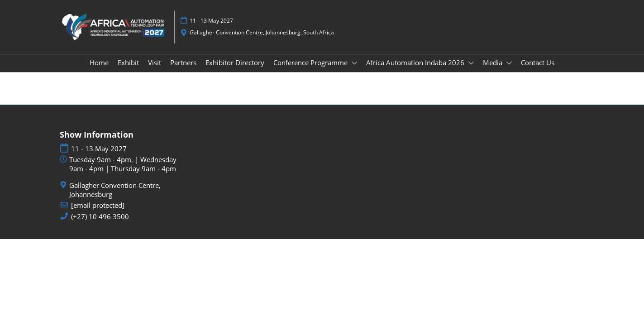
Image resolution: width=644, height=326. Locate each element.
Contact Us (538, 62)
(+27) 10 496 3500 (100, 217)
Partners (183, 62)
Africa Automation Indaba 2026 (416, 62)
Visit (155, 62)
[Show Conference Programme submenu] (354, 63)
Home (99, 62)
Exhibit (128, 62)
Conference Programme (311, 62)
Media (494, 62)
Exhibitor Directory (235, 62)
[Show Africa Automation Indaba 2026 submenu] (471, 63)
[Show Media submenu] (509, 63)
